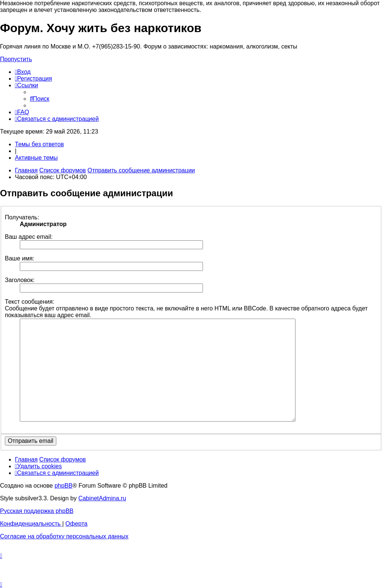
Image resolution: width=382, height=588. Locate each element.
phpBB (63, 486)
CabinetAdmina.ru (102, 498)
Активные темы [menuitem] (36, 158)
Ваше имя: (20, 258)
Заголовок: (20, 280)
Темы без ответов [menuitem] (39, 144)
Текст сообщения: (30, 302)
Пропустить (16, 59)
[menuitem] (23, 72)
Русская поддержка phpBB (37, 511)
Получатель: (22, 217)
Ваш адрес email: (29, 237)
